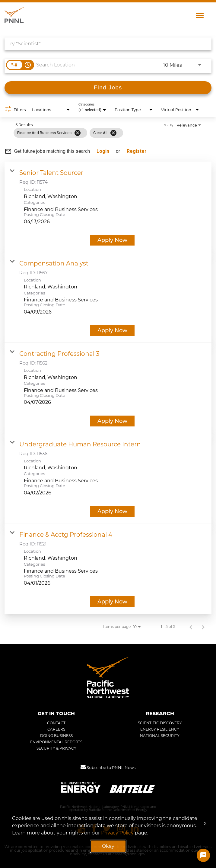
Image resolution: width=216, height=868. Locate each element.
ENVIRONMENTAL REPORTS (56, 742)
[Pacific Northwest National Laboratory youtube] (81, 828)
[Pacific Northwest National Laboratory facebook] (94, 828)
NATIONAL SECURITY (160, 736)
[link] (108, 207)
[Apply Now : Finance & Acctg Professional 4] (112, 602)
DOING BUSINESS (56, 736)
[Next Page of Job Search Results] (203, 627)
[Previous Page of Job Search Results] (191, 627)
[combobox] (105, 44)
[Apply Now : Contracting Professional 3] (112, 421)
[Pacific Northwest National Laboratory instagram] (121, 828)
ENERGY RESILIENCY (160, 729)
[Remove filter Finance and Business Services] (78, 133)
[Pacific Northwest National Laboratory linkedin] (135, 828)
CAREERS (56, 729)
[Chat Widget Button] (203, 855)
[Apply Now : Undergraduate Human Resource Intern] (112, 511)
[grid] (68, 133)
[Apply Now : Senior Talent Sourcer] (112, 240)
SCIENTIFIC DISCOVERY (160, 723)
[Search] (108, 88)
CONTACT (56, 723)
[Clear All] (113, 133)
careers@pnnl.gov (129, 854)
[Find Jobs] (108, 88)
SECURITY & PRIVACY (56, 748)
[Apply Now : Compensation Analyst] (112, 330)
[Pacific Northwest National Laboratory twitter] (107, 828)
